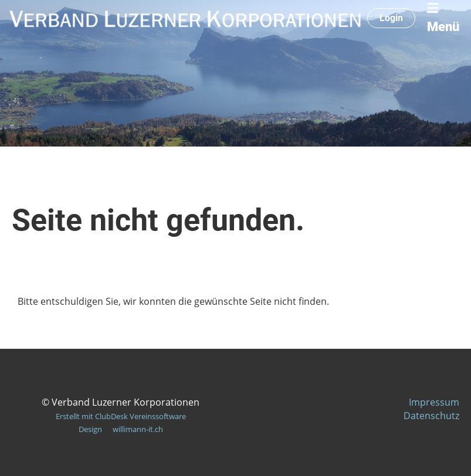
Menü (443, 18)
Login (391, 18)
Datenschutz (431, 416)
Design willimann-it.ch (121, 429)
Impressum (434, 402)
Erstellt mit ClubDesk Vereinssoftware (121, 416)
